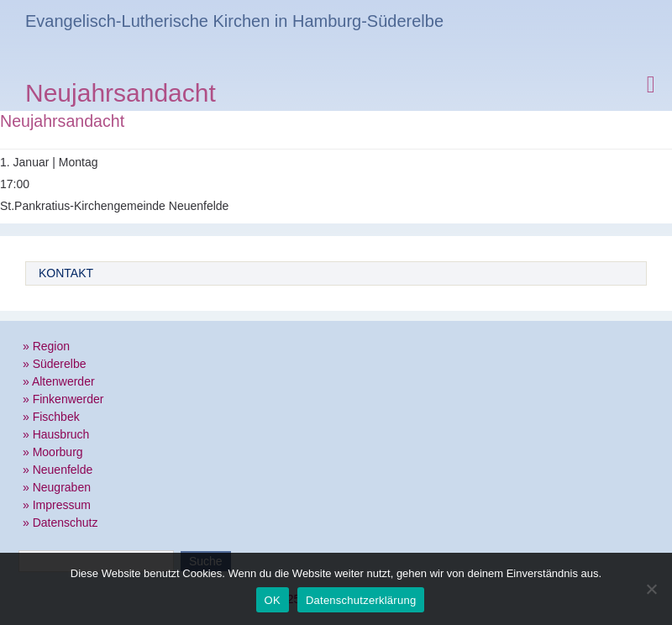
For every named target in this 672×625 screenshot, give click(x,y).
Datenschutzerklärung (361, 600)
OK (273, 600)
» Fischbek (51, 417)
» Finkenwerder (63, 399)
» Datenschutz (60, 523)
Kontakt (66, 273)
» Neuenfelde (58, 470)
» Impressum (57, 505)
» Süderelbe (55, 364)
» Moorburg (53, 452)
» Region (46, 346)
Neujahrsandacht (121, 95)
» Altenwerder (59, 381)
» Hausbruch (56, 434)
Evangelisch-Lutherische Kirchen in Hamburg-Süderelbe (234, 21)
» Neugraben (57, 487)
